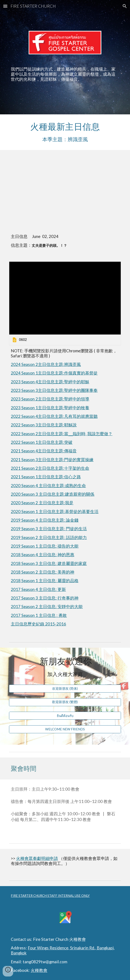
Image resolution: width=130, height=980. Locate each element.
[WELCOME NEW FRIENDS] (65, 729)
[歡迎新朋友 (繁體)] (65, 702)
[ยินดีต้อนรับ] (65, 716)
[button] (5, 6)
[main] (65, 74)
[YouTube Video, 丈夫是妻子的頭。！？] (65, 193)
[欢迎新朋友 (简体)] (65, 689)
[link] (65, 303)
